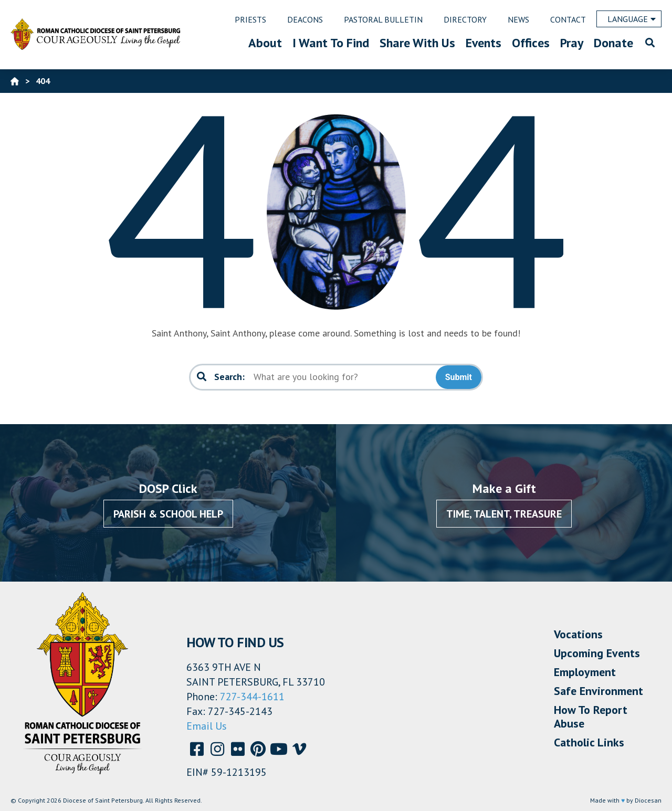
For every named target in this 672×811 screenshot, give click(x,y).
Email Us (207, 726)
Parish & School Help (168, 514)
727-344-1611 (252, 697)
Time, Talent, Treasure (504, 514)
